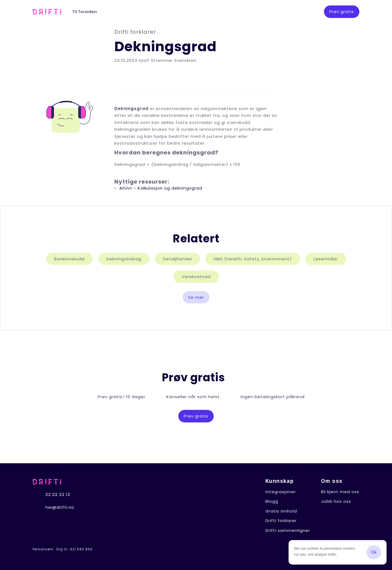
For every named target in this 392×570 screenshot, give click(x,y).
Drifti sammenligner (288, 530)
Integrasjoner (281, 492)
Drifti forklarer (281, 521)
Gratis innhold (281, 511)
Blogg (272, 501)
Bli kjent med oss (340, 492)
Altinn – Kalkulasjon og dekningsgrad (161, 188)
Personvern (43, 549)
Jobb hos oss (336, 501)
